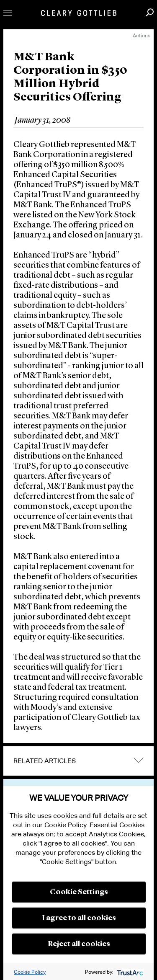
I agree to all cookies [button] (79, 918)
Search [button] (150, 12)
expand (139, 760)
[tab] (78, 761)
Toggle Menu (8, 13)
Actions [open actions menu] (142, 35)
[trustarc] (129, 972)
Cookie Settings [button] (79, 892)
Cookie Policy (30, 972)
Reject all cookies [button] (79, 944)
